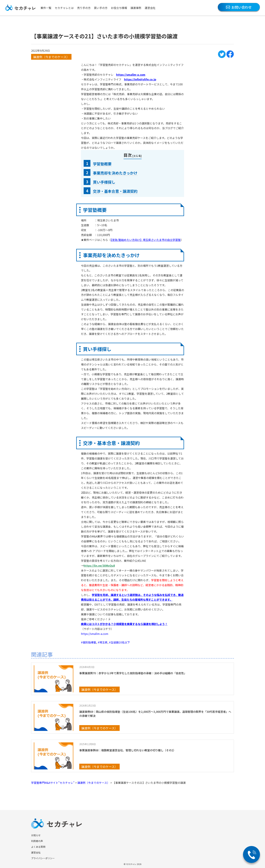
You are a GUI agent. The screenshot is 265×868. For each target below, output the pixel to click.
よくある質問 (38, 847)
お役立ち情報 (119, 8)
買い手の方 (101, 8)
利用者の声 (37, 841)
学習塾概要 (102, 164)
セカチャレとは (64, 8)
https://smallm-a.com (95, 634)
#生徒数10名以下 (119, 642)
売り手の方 (84, 8)
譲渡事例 (136, 8)
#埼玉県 (103, 642)
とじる (137, 156)
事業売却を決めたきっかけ (115, 173)
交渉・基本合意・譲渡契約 (115, 191)
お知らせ (36, 835)
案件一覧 (46, 8)
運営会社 (150, 8)
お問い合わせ (239, 7)
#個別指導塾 (89, 642)
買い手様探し (104, 182)
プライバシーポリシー (43, 858)
